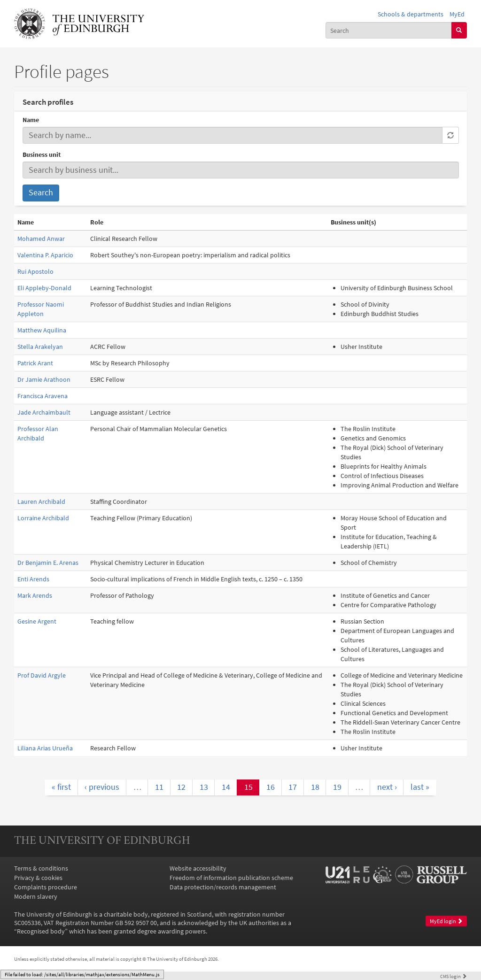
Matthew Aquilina (42, 330)
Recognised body (41, 931)
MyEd (457, 14)
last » (420, 787)
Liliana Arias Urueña (45, 748)
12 (181, 787)
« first (61, 787)
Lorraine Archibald (43, 518)
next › (387, 787)
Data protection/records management (223, 887)
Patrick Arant (35, 363)
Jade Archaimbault (44, 412)
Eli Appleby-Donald (44, 288)
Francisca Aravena (43, 396)
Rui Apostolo (35, 271)
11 (159, 787)
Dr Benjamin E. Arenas (48, 563)
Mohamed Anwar (41, 239)
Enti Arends (33, 579)
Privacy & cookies (38, 878)
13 (204, 787)
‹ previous (102, 787)
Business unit (42, 154)
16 (271, 787)
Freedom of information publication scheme (231, 878)
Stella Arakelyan (40, 347)
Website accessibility (198, 868)
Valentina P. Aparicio (45, 255)
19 (337, 787)
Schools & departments (411, 14)
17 (293, 787)
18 (315, 787)
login (454, 976)
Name (31, 120)
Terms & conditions (41, 868)
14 (226, 787)
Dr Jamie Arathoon (44, 379)
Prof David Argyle (42, 675)
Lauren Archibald (41, 502)
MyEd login (446, 921)
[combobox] (389, 30)
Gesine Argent (37, 621)
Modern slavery (36, 896)
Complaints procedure (46, 887)
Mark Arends (35, 595)
